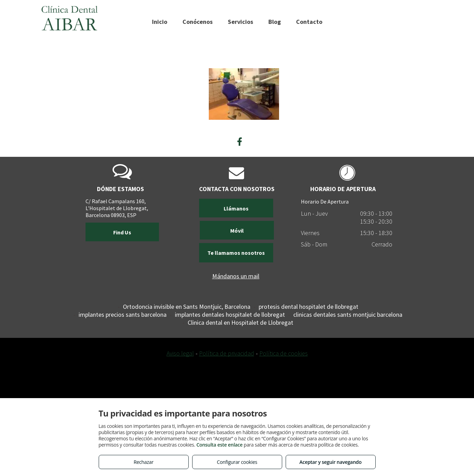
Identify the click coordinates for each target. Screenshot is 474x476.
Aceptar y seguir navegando (330, 462)
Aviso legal (180, 353)
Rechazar (144, 462)
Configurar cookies (237, 462)
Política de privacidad (227, 353)
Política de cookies (284, 353)
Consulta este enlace (219, 445)
